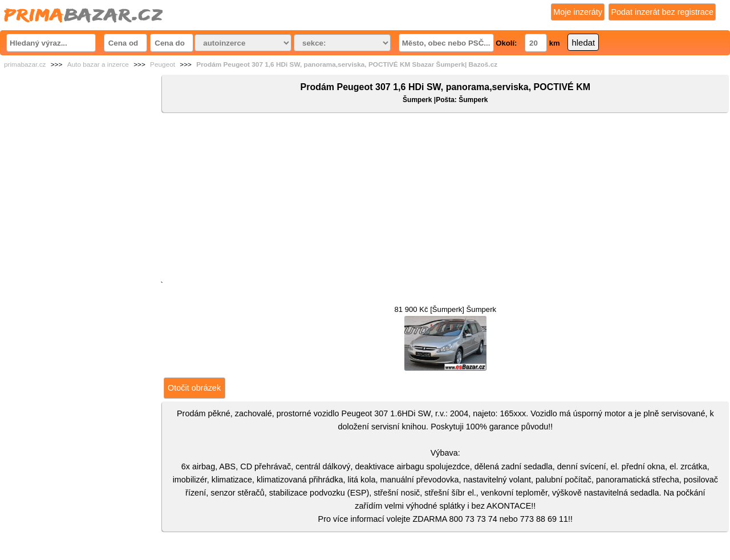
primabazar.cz (25, 64)
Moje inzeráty (578, 12)
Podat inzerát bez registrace (662, 12)
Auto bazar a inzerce (98, 64)
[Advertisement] (445, 199)
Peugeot (163, 64)
